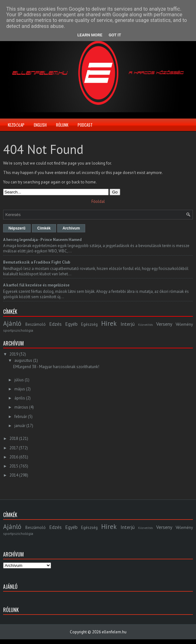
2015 (14, 466)
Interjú (128, 324)
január (20, 426)
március (21, 407)
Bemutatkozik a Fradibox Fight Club (37, 262)
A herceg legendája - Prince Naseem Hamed (42, 240)
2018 (14, 438)
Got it (115, 35)
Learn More (90, 35)
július (19, 380)
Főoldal (98, 201)
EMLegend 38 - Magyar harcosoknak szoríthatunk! (56, 367)
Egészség (89, 324)
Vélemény (184, 324)
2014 (14, 475)
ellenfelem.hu (114, 632)
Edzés (55, 324)
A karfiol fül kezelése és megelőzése (36, 285)
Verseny (164, 324)
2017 (14, 448)
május (20, 389)
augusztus (23, 360)
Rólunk (62, 125)
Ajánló (12, 323)
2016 (14, 457)
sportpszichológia (18, 330)
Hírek (109, 323)
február (21, 417)
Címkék (44, 228)
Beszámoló (36, 324)
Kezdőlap (16, 125)
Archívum (71, 228)
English (40, 125)
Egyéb (71, 324)
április (20, 398)
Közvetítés (145, 325)
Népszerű (17, 228)
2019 (14, 354)
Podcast (85, 125)
